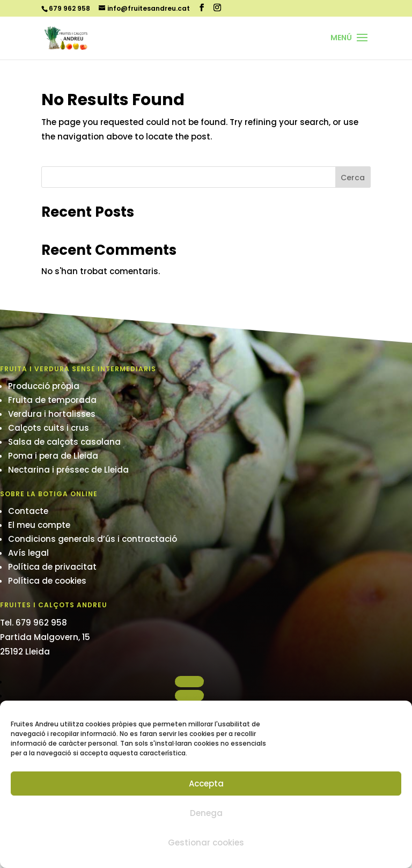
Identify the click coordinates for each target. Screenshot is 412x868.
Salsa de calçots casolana (64, 442)
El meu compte (39, 525)
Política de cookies (47, 581)
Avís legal (28, 553)
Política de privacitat (52, 567)
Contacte (28, 511)
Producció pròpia (44, 386)
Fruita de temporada (52, 400)
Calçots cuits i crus (49, 428)
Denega (206, 813)
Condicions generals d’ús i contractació (93, 539)
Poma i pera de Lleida (53, 456)
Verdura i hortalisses (52, 414)
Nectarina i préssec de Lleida (68, 470)
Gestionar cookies (206, 843)
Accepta (206, 784)
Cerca (353, 178)
